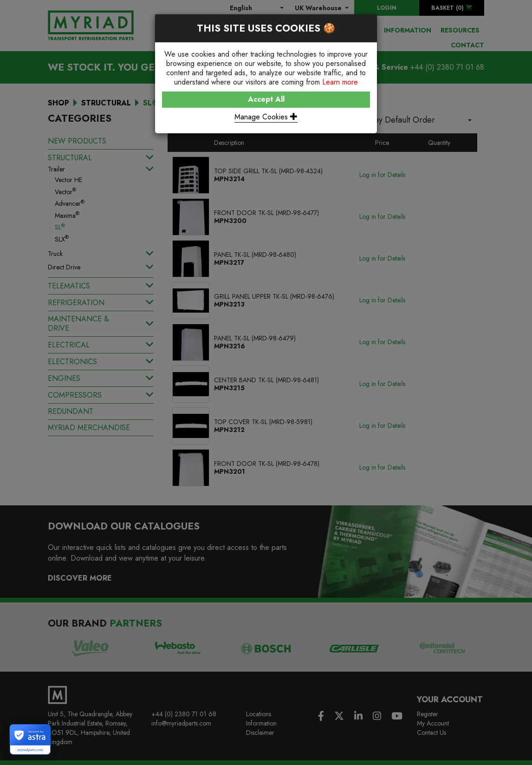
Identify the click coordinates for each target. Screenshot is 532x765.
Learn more (340, 82)
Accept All (266, 99)
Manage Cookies (266, 117)
